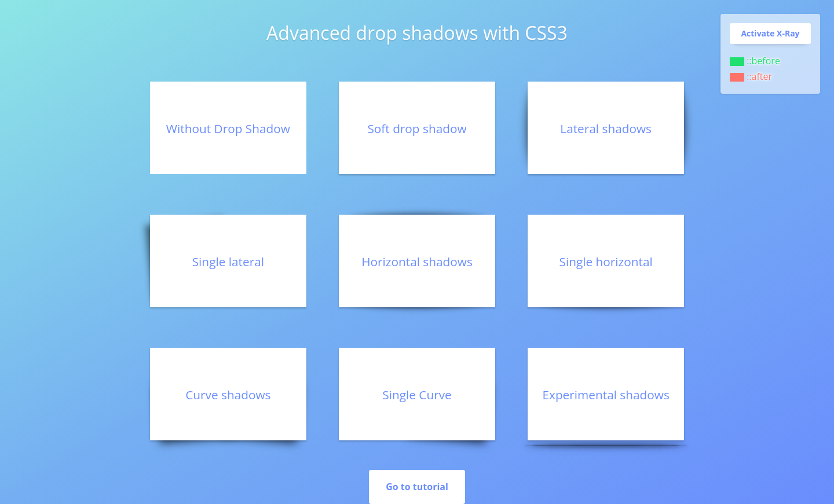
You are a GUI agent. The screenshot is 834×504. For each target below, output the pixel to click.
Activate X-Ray (770, 33)
